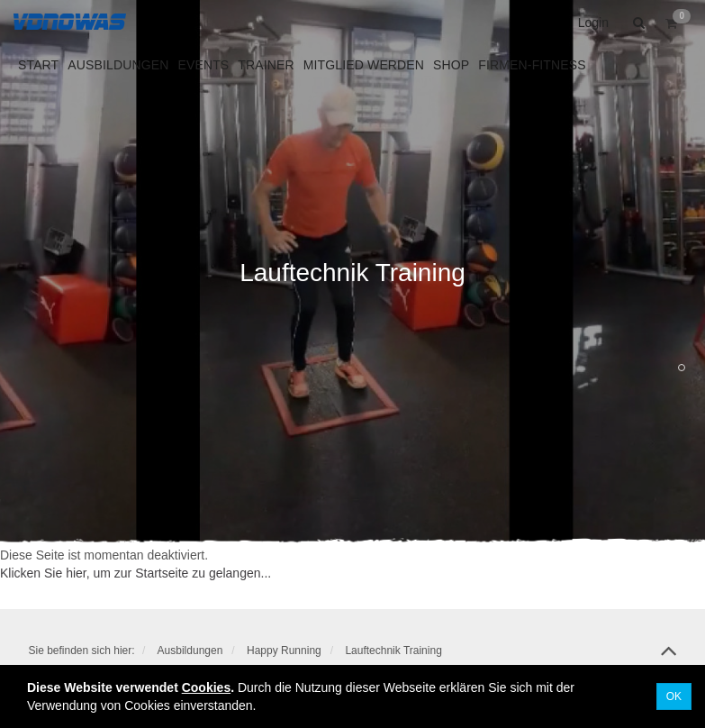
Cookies (206, 687)
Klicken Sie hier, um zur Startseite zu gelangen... (136, 573)
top (669, 657)
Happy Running (284, 651)
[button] (637, 23)
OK (674, 696)
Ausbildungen (190, 651)
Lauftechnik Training (393, 651)
